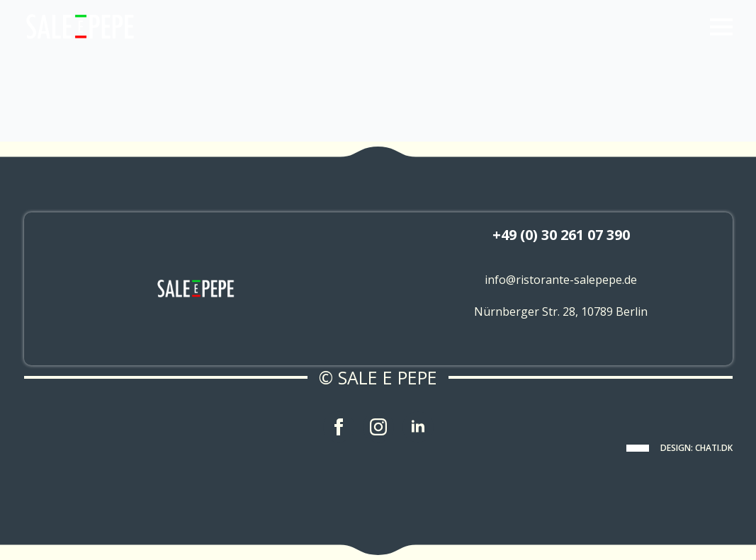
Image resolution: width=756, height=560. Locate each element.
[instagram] (378, 427)
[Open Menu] (721, 27)
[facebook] (339, 427)
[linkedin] (418, 427)
